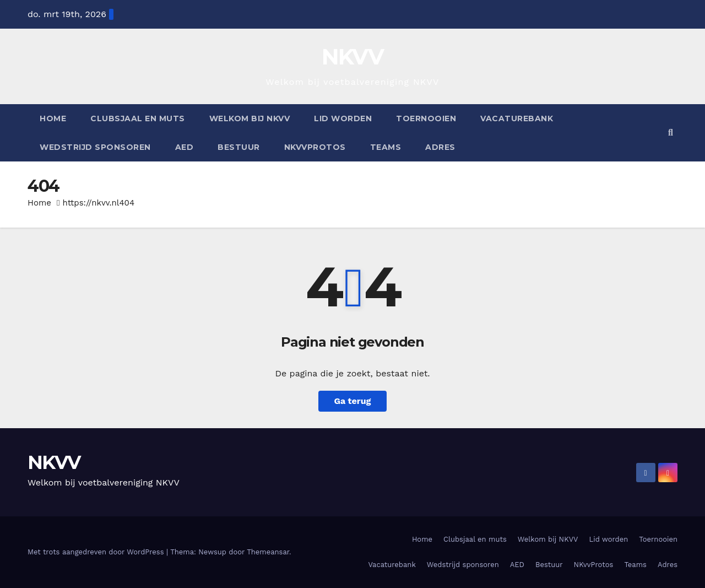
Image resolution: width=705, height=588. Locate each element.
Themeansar (268, 552)
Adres (440, 147)
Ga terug (352, 401)
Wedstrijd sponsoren (95, 147)
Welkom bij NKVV (250, 118)
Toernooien (426, 118)
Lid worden (343, 118)
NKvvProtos (315, 147)
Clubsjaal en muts (138, 118)
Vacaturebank (517, 118)
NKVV (352, 56)
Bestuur (239, 147)
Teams (386, 147)
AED (185, 147)
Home (53, 118)
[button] (671, 133)
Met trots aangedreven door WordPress (97, 552)
